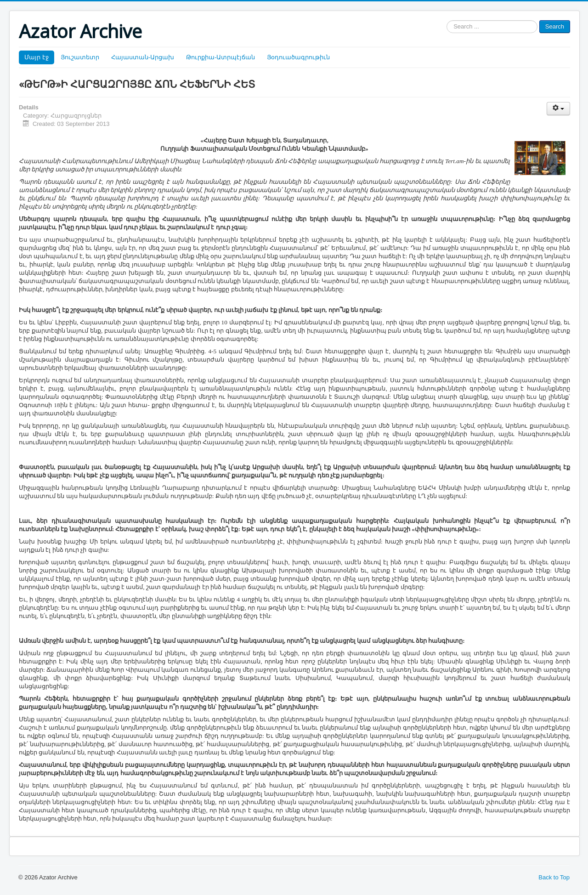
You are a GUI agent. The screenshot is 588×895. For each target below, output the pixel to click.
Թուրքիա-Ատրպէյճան (220, 57)
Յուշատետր (80, 57)
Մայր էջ (37, 57)
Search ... (447, 20)
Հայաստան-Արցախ (143, 57)
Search (555, 26)
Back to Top (554, 877)
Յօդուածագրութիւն (298, 57)
